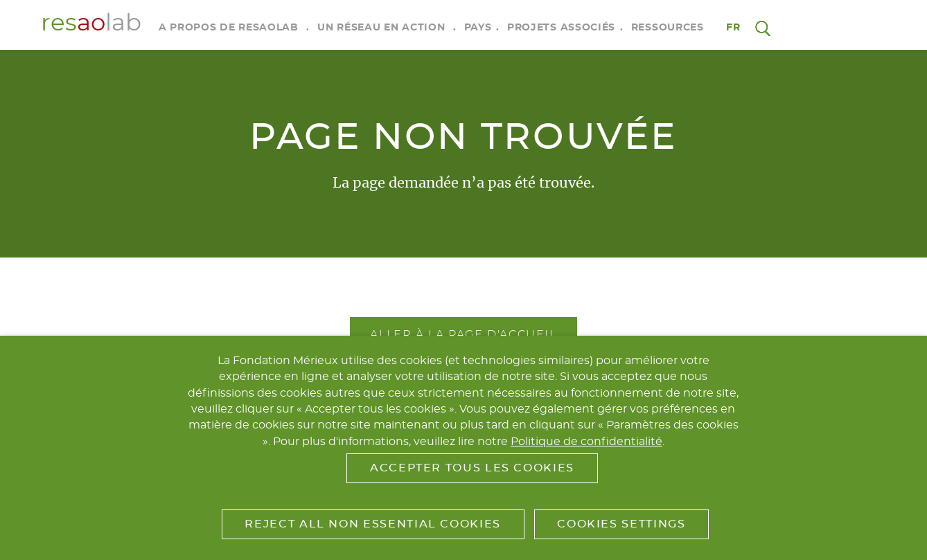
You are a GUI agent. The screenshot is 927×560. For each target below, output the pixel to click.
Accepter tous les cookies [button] (472, 468)
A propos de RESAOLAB (229, 28)
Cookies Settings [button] (621, 524)
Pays (478, 28)
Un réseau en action (381, 28)
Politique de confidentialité (586, 442)
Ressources (668, 28)
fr (734, 28)
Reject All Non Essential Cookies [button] (372, 524)
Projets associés (561, 28)
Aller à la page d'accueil (463, 334)
